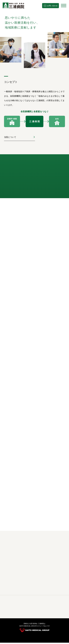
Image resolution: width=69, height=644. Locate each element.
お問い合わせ (52, 6)
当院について (10, 137)
